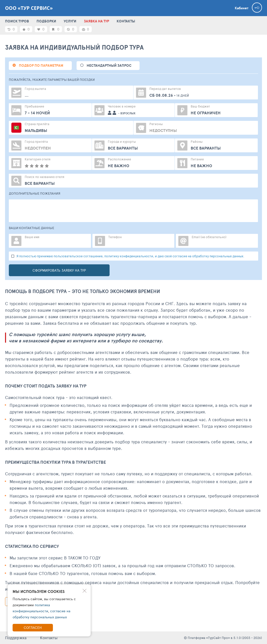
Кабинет (242, 8)
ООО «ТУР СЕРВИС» (29, 8)
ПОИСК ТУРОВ (17, 21)
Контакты (49, 638)
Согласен (33, 628)
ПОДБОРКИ (46, 21)
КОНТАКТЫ (126, 21)
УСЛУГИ (70, 21)
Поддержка (16, 638)
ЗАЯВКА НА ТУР (96, 21)
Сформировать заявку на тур (59, 270)
